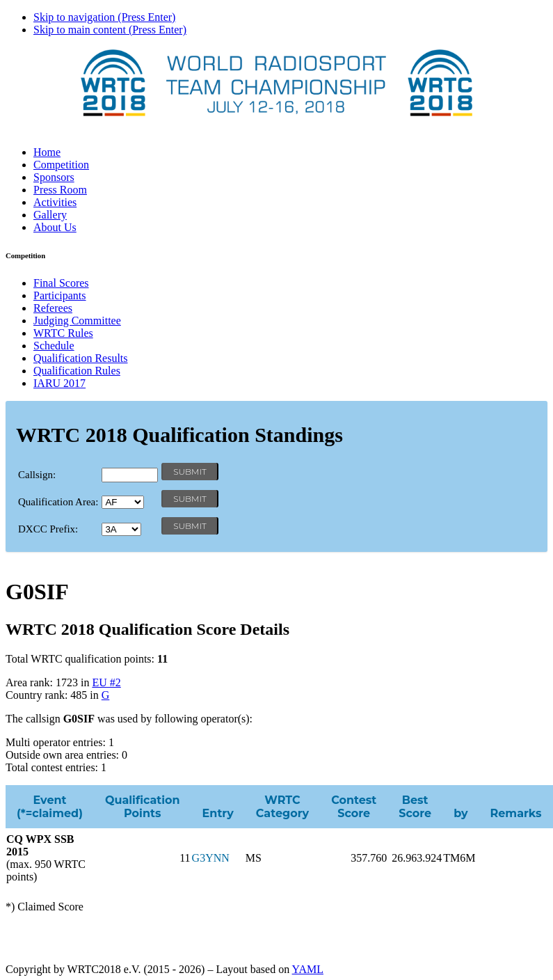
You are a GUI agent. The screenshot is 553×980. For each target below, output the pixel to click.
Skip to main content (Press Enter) (110, 30)
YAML (308, 969)
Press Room (60, 190)
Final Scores (61, 283)
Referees (53, 308)
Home (47, 152)
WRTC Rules (63, 333)
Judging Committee (77, 321)
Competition (61, 165)
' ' (123, 502)
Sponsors (54, 177)
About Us (55, 227)
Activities (55, 202)
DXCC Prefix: (48, 529)
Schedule (54, 346)
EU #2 (106, 682)
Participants (60, 295)
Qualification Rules (77, 371)
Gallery (50, 215)
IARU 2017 (59, 383)
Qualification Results (81, 358)
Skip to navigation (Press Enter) (104, 17)
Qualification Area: (58, 502)
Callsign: (37, 475)
